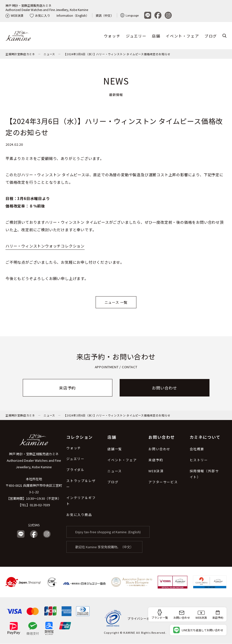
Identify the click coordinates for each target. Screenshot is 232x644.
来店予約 (67, 388)
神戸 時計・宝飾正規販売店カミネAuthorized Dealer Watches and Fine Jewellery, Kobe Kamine (47, 7)
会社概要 (197, 449)
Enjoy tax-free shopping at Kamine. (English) (108, 532)
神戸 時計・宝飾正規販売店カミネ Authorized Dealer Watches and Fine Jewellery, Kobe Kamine (34, 461)
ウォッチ (112, 36)
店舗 (156, 36)
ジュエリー (136, 36)
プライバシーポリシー (143, 618)
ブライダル (75, 470)
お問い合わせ (165, 388)
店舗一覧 (115, 449)
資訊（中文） (105, 15)
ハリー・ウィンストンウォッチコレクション (45, 246)
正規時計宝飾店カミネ (20, 54)
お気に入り (40, 15)
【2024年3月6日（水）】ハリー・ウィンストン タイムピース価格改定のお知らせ (117, 54)
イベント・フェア (182, 36)
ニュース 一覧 (116, 302)
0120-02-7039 (40, 505)
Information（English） (73, 15)
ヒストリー (199, 460)
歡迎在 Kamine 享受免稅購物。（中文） (104, 547)
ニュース (49, 54)
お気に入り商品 (79, 515)
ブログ (211, 36)
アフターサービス (163, 482)
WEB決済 (14, 15)
